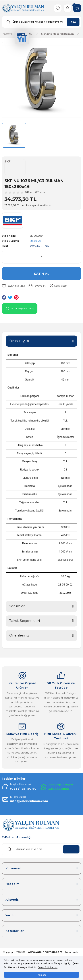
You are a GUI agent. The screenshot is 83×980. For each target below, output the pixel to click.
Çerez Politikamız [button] (48, 967)
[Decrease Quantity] (6, 257)
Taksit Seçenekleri (25, 621)
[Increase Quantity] (77, 257)
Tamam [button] (42, 975)
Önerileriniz (19, 635)
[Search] (41, 22)
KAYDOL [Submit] (71, 849)
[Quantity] (41, 257)
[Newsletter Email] (41, 849)
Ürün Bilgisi (19, 341)
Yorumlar (17, 606)
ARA (73, 22)
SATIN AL (42, 274)
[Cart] (77, 8)
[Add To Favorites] (13, 286)
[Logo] (23, 8)
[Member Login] (68, 8)
